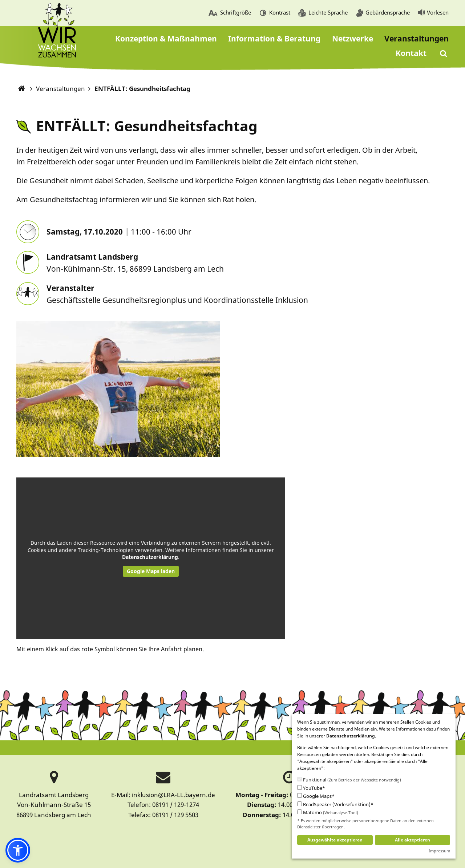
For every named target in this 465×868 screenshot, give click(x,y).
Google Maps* (316, 796)
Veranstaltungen (417, 39)
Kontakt (411, 53)
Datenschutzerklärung (150, 557)
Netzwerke (353, 39)
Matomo (328, 813)
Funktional (349, 780)
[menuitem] (230, 13)
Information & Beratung (274, 39)
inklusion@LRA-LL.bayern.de (173, 795)
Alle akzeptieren (413, 840)
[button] (18, 850)
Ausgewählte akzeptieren (335, 840)
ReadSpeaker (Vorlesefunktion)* (335, 805)
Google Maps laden (151, 571)
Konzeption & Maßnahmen (166, 39)
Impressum (439, 851)
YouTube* (311, 788)
